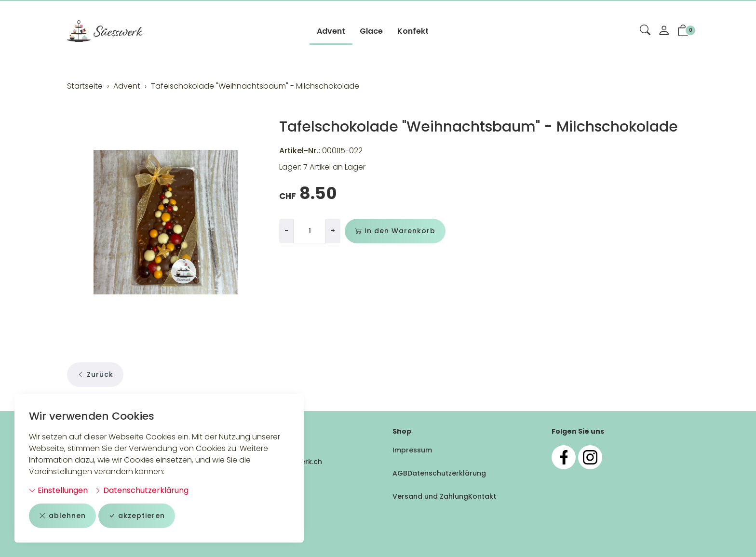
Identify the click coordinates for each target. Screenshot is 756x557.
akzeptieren (137, 516)
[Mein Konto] (664, 31)
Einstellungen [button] (58, 490)
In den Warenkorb (395, 231)
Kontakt (482, 496)
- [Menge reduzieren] (286, 231)
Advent (331, 31)
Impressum (412, 450)
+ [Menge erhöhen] (333, 231)
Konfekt (413, 31)
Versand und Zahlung (430, 496)
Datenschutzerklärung (142, 490)
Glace (371, 31)
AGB (400, 473)
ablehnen (62, 516)
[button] (645, 31)
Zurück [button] (95, 375)
